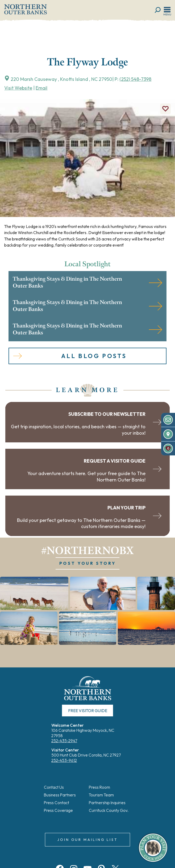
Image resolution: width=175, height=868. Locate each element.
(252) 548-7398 (135, 79)
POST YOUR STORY (87, 564)
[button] (34, 594)
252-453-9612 (64, 761)
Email (41, 88)
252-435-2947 (64, 741)
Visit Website (18, 88)
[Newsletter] (168, 420)
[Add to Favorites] (165, 109)
